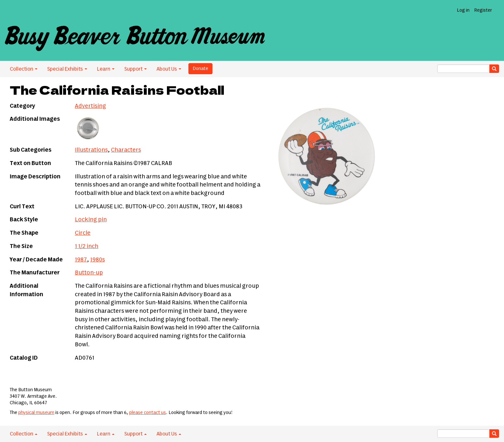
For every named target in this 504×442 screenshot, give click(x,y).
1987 (81, 260)
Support (136, 69)
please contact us (148, 413)
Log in (463, 10)
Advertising (90, 106)
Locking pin (91, 220)
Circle (83, 233)
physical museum (36, 413)
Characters (126, 150)
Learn (106, 69)
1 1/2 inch (87, 246)
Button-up (89, 273)
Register (483, 10)
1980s (97, 260)
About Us (169, 69)
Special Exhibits (67, 69)
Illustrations (91, 150)
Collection (24, 69)
